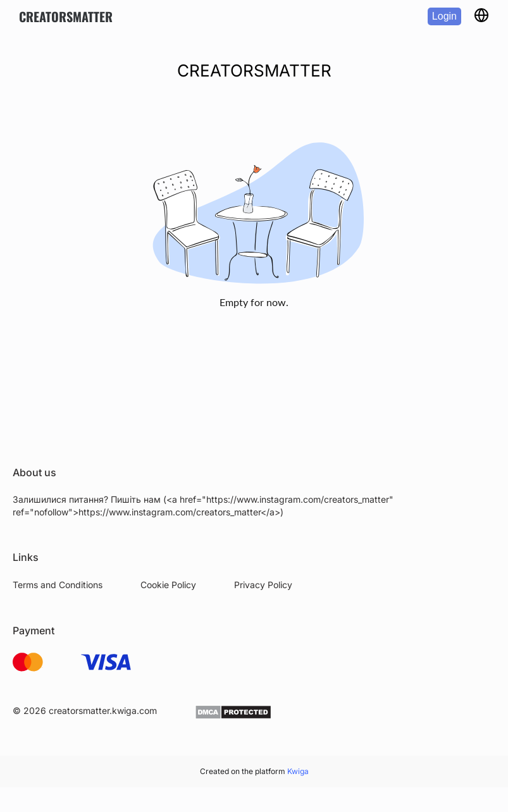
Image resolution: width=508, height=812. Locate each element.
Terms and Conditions (58, 585)
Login (444, 16)
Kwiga (298, 771)
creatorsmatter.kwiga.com (103, 710)
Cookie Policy (168, 585)
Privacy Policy (263, 585)
